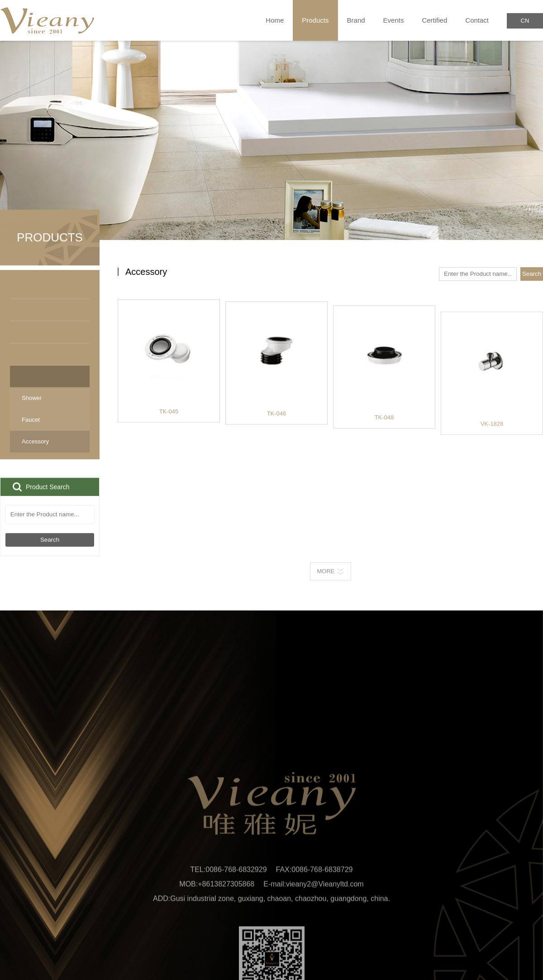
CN (525, 21)
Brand (356, 20)
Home (275, 20)
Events (394, 20)
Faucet (31, 430)
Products (315, 20)
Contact (477, 20)
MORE (331, 576)
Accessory (50, 452)
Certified (434, 20)
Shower (32, 409)
